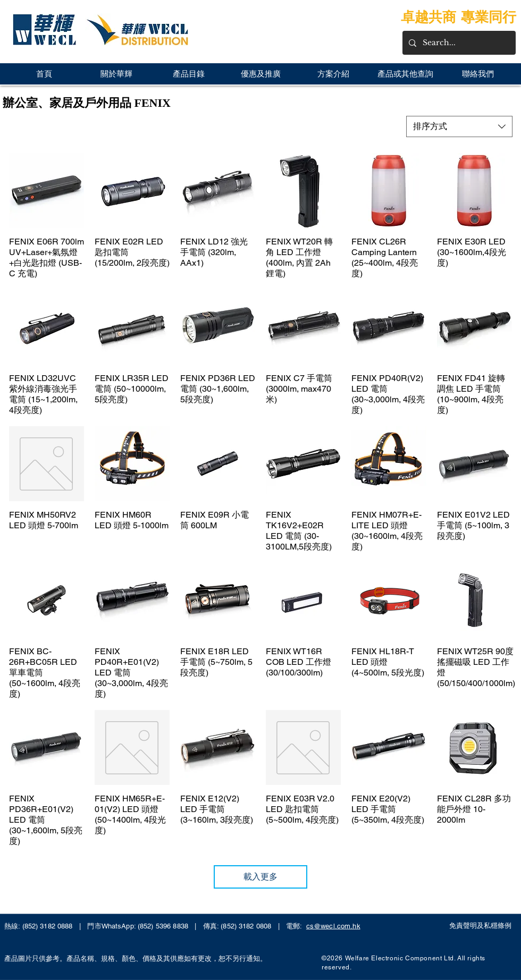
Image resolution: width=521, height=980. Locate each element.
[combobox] (459, 126)
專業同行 (489, 17)
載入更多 (260, 877)
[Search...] (458, 43)
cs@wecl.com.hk (333, 926)
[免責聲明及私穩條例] (483, 926)
